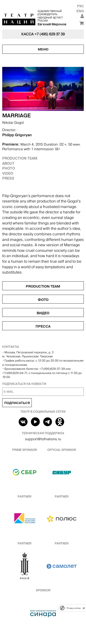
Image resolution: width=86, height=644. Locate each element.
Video (8, 173)
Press (8, 178)
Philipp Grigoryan (17, 135)
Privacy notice (74, 608)
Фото (43, 300)
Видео (43, 313)
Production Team (20, 158)
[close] (84, 608)
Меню (43, 49)
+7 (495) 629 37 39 (50, 34)
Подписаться (17, 403)
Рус (80, 6)
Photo (9, 168)
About (8, 163)
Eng (80, 11)
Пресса (43, 326)
